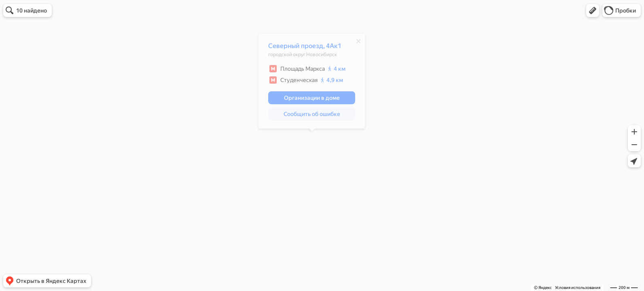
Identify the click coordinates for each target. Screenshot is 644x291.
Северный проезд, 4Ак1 (305, 48)
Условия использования (578, 288)
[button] (593, 11)
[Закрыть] (358, 43)
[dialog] (312, 83)
